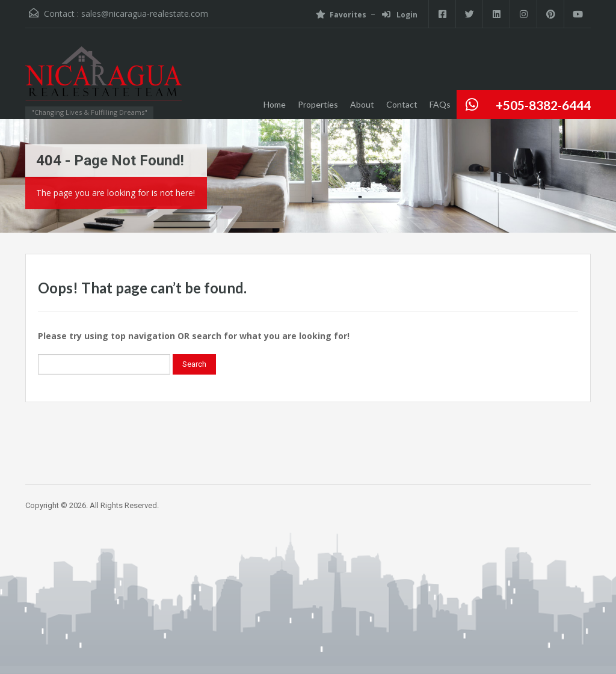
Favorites (341, 15)
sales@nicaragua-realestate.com (145, 14)
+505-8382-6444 (543, 105)
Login (400, 15)
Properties (318, 104)
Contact (402, 104)
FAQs (440, 104)
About (362, 104)
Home (275, 104)
